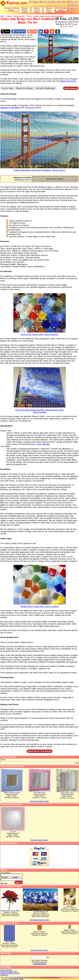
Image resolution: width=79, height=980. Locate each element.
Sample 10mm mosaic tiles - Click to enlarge (40, 605)
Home (2, 16)
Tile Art (29, 16)
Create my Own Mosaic (11, 9)
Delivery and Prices (68, 81)
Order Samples (43, 444)
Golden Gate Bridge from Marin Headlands (49, 16)
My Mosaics (73, 5)
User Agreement (6, 970)
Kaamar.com (14, 3)
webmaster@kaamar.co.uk (18, 978)
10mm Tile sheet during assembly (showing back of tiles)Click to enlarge (40, 410)
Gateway (4, 107)
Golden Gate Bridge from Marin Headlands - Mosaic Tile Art (39, 169)
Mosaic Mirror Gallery (49, 10)
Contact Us (73, 8)
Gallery (9, 16)
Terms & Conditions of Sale (10, 973)
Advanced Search (39, 964)
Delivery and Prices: (10, 704)
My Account (45, 2)
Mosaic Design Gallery (25, 10)
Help (59, 2)
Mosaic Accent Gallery (37, 10)
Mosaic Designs (19, 16)
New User (4, 883)
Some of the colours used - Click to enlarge (40, 333)
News (53, 2)
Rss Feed (74, 2)
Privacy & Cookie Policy (9, 971)
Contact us (4, 975)
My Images (34, 2)
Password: (4, 877)
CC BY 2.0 (30, 107)
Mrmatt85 (15, 107)
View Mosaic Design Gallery (39, 920)
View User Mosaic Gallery (39, 950)
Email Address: (6, 873)
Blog (64, 2)
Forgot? (15, 877)
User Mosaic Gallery (61, 9)
